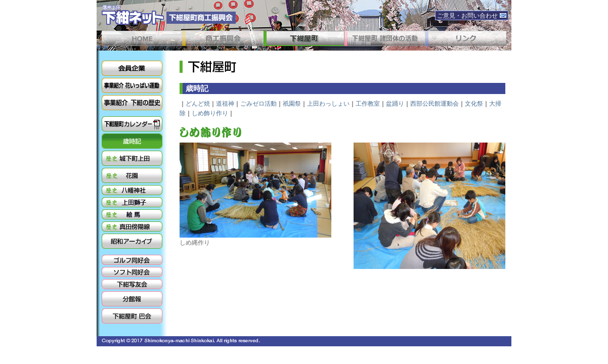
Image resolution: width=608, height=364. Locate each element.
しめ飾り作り (210, 113)
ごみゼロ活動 (258, 104)
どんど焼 (198, 104)
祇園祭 (292, 104)
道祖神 (225, 104)
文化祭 (474, 104)
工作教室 (368, 104)
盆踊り (395, 104)
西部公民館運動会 (435, 104)
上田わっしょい (328, 104)
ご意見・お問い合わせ (472, 16)
